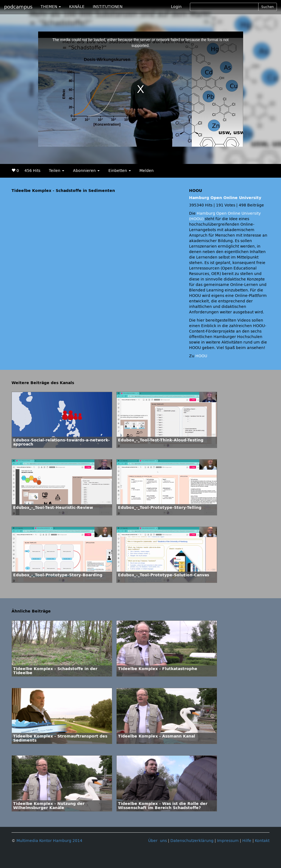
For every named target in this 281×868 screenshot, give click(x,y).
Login (176, 7)
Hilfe (247, 841)
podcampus (18, 7)
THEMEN (51, 7)
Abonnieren (86, 171)
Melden (147, 171)
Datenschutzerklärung (192, 841)
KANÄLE (77, 7)
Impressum (228, 841)
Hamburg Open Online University (225, 198)
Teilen (57, 171)
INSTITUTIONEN (108, 7)
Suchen (268, 7)
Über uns (158, 841)
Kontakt (262, 841)
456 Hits (32, 171)
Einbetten (120, 171)
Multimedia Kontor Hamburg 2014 (49, 841)
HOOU (201, 356)
